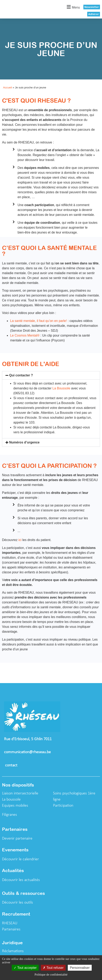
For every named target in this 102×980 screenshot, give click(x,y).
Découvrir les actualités (21, 880)
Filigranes (10, 815)
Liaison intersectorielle (20, 793)
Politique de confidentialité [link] (51, 975)
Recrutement (16, 914)
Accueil (7, 87)
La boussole (11, 800)
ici (19, 540)
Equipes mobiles (15, 806)
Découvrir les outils (18, 903)
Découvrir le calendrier (20, 859)
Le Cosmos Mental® (25, 335)
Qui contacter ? (21, 375)
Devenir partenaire (17, 839)
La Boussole (61, 388)
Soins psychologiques (70, 793)
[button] (73, 7)
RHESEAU (10, 923)
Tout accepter (25, 968)
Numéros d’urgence (24, 442)
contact (12, 765)
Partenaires (11, 929)
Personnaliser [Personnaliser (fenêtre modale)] (80, 968)
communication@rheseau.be (27, 752)
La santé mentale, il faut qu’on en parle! (39, 321)
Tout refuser (53, 968)
